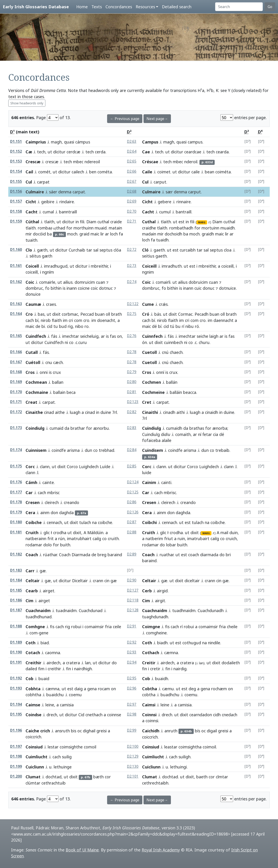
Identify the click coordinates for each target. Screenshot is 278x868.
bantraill (184, 212)
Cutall (32, 352)
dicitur (59, 152)
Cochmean (36, 382)
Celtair (33, 581)
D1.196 (16, 730)
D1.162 (16, 282)
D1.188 (16, 626)
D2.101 (133, 776)
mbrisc (170, 493)
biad (45, 643)
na (94, 522)
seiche (202, 336)
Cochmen (152, 382)
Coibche (34, 522)
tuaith (31, 240)
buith (65, 545)
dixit (56, 314)
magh (56, 142)
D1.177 (16, 492)
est (181, 222)
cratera (73, 663)
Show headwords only (27, 103)
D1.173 (16, 428)
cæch (58, 362)
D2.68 (132, 191)
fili (82, 222)
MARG (202, 222)
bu (178, 326)
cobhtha (33, 695)
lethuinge (63, 767)
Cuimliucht (37, 757)
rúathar (50, 555)
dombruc (34, 288)
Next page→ (157, 119)
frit (51, 539)
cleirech (52, 502)
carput (160, 182)
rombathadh (181, 228)
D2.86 (132, 502)
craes (51, 304)
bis (74, 731)
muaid (101, 228)
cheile (232, 627)
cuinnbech (173, 342)
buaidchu (55, 695)
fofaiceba (151, 440)
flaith (57, 320)
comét (44, 172)
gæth (42, 250)
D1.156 (16, 191)
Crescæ (33, 162)
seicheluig (89, 336)
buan (100, 314)
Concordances (119, 7)
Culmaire (35, 192)
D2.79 (132, 372)
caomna (53, 653)
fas (113, 336)
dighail (89, 731)
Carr (30, 571)
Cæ (29, 152)
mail (224, 533)
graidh (208, 234)
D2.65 (132, 161)
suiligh (184, 757)
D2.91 (132, 626)
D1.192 (16, 678)
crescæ (52, 162)
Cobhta (33, 689)
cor (108, 777)
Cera (30, 513)
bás (158, 314)
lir (102, 234)
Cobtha (150, 689)
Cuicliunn (35, 767)
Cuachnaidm (38, 610)
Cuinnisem (36, 450)
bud (63, 326)
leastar (171, 747)
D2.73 (132, 266)
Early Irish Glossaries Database (36, 7)
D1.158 (16, 211)
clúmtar (33, 783)
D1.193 (16, 688)
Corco (72, 467)
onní (160, 372)
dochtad (54, 777)
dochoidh (173, 234)
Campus (150, 142)
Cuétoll (33, 362)
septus (106, 250)
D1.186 (16, 600)
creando (72, 502)
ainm (45, 513)
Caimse (33, 705)
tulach (85, 522)
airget (49, 591)
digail (212, 731)
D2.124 (133, 482)
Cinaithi (150, 412)
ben (93, 172)
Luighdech (89, 467)
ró (197, 326)
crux (173, 372)
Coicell (32, 266)
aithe (60, 412)
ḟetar (207, 434)
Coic (30, 282)
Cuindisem (153, 450)
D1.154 (16, 171)
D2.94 (132, 662)
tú (172, 326)
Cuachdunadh (211, 610)
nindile (214, 643)
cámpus (83, 142)
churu (204, 342)
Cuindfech (36, 336)
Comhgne (35, 627)
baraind (149, 561)
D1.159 (16, 221)
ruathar (167, 555)
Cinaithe (34, 412)
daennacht (224, 320)
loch (114, 234)
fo (47, 288)
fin (69, 669)
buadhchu (170, 695)
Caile (147, 172)
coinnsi (152, 721)
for (69, 228)
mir (29, 234)
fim (41, 669)
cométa (105, 172)
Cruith (32, 533)
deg (192, 689)
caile (196, 172)
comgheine (156, 633)
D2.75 (132, 314)
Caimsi (149, 705)
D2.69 (132, 201)
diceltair (192, 581)
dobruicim (198, 282)
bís (198, 731)
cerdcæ (73, 152)
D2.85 (132, 466)
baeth (202, 777)
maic (95, 234)
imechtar (71, 336)
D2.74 (132, 282)
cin (107, 581)
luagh (75, 412)
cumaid (56, 428)
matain (115, 228)
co (71, 342)
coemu (191, 695)
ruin (181, 539)
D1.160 (16, 250)
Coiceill (149, 266)
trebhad (107, 450)
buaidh (162, 679)
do (162, 545)
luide (147, 473)
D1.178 (16, 502)
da (67, 428)
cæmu (168, 689)
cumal (48, 212)
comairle (47, 282)
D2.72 (132, 250)
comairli (163, 282)
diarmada (209, 555)
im (65, 320)
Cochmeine (153, 392)
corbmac (70, 314)
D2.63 (132, 142)
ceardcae (193, 152)
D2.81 (132, 392)
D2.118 (133, 600)
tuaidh (162, 240)
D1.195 (16, 714)
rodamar (34, 545)
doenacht (106, 320)
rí (183, 326)
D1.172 (16, 412)
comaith (183, 434)
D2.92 (132, 642)
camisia (67, 705)
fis (52, 627)
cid (50, 326)
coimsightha (190, 747)
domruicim (85, 282)
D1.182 (16, 554)
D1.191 (16, 662)
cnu (49, 362)
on (119, 336)
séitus (35, 256)
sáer (53, 192)
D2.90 (132, 580)
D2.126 (133, 512)
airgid (162, 591)
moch (72, 234)
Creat (31, 402)
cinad (49, 412)
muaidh (228, 228)
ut (50, 152)
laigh (214, 336)
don (54, 513)
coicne (84, 288)
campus (195, 142)
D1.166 (16, 352)
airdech (53, 663)
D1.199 (16, 766)
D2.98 (132, 714)
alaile (167, 440)
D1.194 (16, 704)
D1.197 (16, 746)
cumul (165, 212)
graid (84, 234)
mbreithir (99, 266)
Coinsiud (34, 747)
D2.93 (132, 652)
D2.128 (133, 610)
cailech (78, 172)
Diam (91, 222)
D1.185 (16, 590)
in (77, 222)
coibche (105, 522)
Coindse (34, 715)
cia (216, 434)
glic (47, 533)
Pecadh (202, 314)
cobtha (149, 695)
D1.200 (16, 776)
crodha (60, 533)
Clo (29, 250)
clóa (117, 250)
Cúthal (32, 222)
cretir (155, 669)
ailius (68, 282)
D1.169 (16, 382)
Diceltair (80, 581)
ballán (172, 382)
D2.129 (133, 756)
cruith (113, 539)
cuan (101, 282)
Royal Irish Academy (161, 850)
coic (94, 288)
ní (200, 434)
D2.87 (132, 522)
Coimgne (151, 627)
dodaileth (231, 663)
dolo (48, 545)
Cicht (31, 202)
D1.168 (16, 372)
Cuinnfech (152, 336)
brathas (197, 428)
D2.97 (132, 704)
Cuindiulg (152, 428)
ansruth (62, 731)
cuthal (103, 222)
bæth (98, 777)
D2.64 (132, 151)
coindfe (59, 450)
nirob (46, 320)
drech (52, 715)
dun (88, 450)
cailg (97, 539)
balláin (176, 392)
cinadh (169, 412)
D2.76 (132, 336)
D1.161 (16, 266)
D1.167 (16, 362)
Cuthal (149, 222)
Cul (29, 182)
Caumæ (33, 304)
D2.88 (132, 532)
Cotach (33, 653)
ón (145, 342)
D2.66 (132, 171)
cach (30, 320)
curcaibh (188, 250)
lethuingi (179, 767)
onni (44, 372)
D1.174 (16, 450)
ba (49, 234)
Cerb (147, 591)
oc (80, 731)
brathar (78, 428)
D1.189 (16, 642)
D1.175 (16, 466)
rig (70, 326)
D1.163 (16, 304)
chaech (176, 352)
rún (61, 539)
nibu (190, 326)
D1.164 (16, 314)
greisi (102, 731)
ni (66, 342)
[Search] (239, 7)
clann (45, 467)
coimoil (209, 747)
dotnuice (227, 288)
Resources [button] (145, 7)
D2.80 (132, 382)
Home (82, 7)
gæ (43, 571)
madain (149, 234)
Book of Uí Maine (82, 850)
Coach (32, 555)
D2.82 (132, 412)
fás (54, 336)
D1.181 (16, 532)
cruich (231, 539)
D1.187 (16, 610)
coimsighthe (71, 747)
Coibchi (149, 522)
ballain (59, 392)
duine (106, 412)
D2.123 (133, 402)
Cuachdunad (91, 610)
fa (121, 234)
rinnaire (184, 202)
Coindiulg (35, 428)
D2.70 (132, 211)
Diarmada (81, 555)
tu (56, 326)
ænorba (220, 428)
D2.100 (133, 746)
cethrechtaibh (155, 783)
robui (76, 627)
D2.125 (133, 492)
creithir (54, 669)
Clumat (33, 777)
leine (50, 705)
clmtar (222, 777)
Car (29, 493)
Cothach (151, 653)
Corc (30, 467)
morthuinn (83, 228)
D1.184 (16, 580)
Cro (29, 314)
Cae (146, 152)
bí (37, 320)
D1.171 (16, 402)
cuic (198, 288)
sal (96, 250)
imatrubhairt (79, 539)
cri (71, 320)
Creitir (149, 663)
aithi (181, 412)
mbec (78, 162)
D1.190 (16, 652)
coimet (164, 172)
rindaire (67, 202)
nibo (79, 326)
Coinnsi (149, 715)
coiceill (32, 272)
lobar (171, 545)
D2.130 (133, 766)
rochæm (219, 689)
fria (108, 627)
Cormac (185, 314)
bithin (56, 288)
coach (194, 555)
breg (102, 555)
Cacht (32, 212)
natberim (154, 539)
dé (154, 326)
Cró (146, 314)
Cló (145, 250)
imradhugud (56, 266)
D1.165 (16, 336)
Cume (148, 304)
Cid (81, 715)
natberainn (36, 539)
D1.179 (16, 512)
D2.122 (133, 304)
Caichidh (151, 731)
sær (169, 192)
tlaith (49, 222)
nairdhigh (83, 669)
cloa (228, 250)
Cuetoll (149, 352)
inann (72, 288)
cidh (217, 715)
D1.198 (16, 756)
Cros (30, 372)
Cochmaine (37, 392)
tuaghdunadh (155, 617)
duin (234, 533)
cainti (166, 482)
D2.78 (132, 352)
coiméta (223, 172)
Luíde (105, 467)
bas (41, 314)
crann (98, 581)
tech (41, 152)
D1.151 (16, 142)
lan (88, 663)
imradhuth (172, 266)
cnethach (94, 715)
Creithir (34, 663)
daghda (66, 513)
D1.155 (16, 182)
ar (107, 234)
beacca (190, 392)
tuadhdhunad (39, 617)
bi (43, 326)
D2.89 (132, 554)
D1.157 (16, 201)
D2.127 (133, 590)
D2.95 (132, 678)
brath (117, 314)
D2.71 (132, 221)
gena (92, 689)
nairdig (180, 669)
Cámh (31, 482)
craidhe (149, 228)
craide (116, 222)
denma (65, 192)
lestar (53, 747)
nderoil (191, 162)
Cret (147, 402)
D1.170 (16, 392)
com (78, 320)
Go (270, 7)
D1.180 (16, 522)
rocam (104, 689)
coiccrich (33, 737)
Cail (29, 172)
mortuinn (210, 228)
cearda (222, 152)
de (38, 326)
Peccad (87, 314)
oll (108, 314)
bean (209, 172)
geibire (48, 202)
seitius (148, 256)
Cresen (33, 502)
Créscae (150, 162)
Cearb (32, 591)
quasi (69, 142)
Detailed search (177, 7)
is (64, 288)
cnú (165, 352)
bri (228, 555)
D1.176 (16, 482)
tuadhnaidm (184, 610)
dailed (31, 669)
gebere (165, 202)
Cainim (149, 482)
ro (87, 326)
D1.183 (16, 570)
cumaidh (174, 428)
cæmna (171, 653)
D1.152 (16, 151)
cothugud (192, 643)
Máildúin (95, 533)
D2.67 (132, 182)
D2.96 (132, 688)
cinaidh (212, 412)
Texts (97, 7)
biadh (162, 643)
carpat (79, 192)
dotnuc (106, 288)
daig (79, 689)
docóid (39, 234)
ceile (117, 627)
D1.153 (16, 161)
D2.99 (132, 730)
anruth (171, 731)
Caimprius (36, 142)
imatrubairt (198, 539)
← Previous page (125, 119)
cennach (54, 522)
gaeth (159, 250)
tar (89, 250)
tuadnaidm (66, 610)
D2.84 (132, 450)
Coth (31, 643)
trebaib (222, 450)
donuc (209, 288)
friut (169, 539)
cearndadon (201, 715)
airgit (160, 601)
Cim (29, 601)
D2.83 (132, 428)
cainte (48, 482)
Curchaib (77, 250)
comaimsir (94, 627)
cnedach (230, 715)
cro (86, 320)
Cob (29, 679)
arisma (73, 450)
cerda (100, 152)
